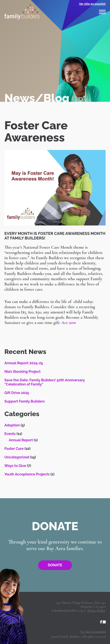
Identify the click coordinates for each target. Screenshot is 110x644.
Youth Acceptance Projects (27, 474)
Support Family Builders (25, 401)
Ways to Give (15, 466)
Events (10, 434)
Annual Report (21, 440)
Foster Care (14, 449)
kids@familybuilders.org (68, 611)
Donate (55, 565)
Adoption (12, 425)
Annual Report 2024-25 (24, 363)
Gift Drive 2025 (17, 393)
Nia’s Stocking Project (22, 372)
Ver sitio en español (92, 4)
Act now (69, 323)
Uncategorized (17, 457)
